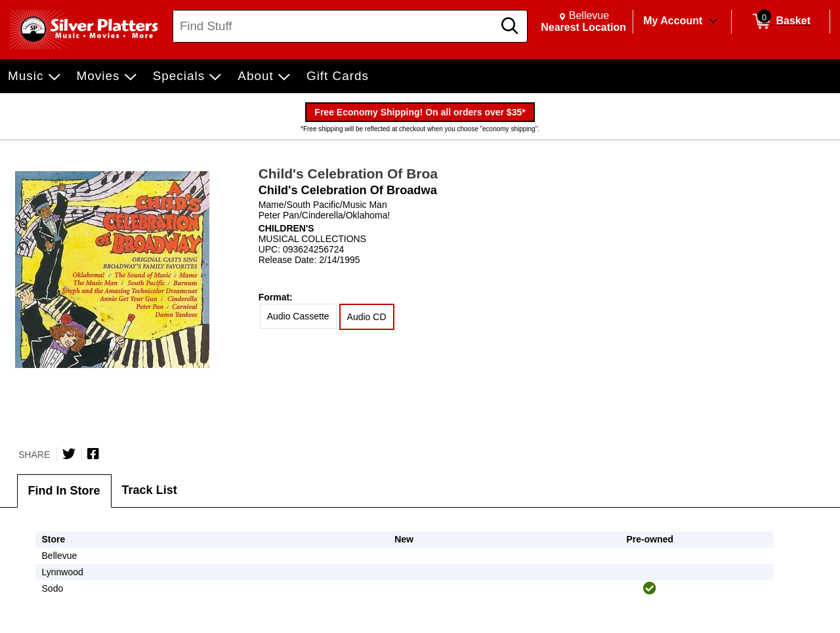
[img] (650, 588)
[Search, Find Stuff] (335, 26)
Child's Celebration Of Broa (348, 174)
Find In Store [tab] (64, 491)
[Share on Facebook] (93, 454)
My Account (673, 21)
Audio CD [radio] (367, 317)
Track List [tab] (150, 490)
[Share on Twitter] (69, 454)
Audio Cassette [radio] (298, 316)
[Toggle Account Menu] (713, 22)
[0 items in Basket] (781, 22)
